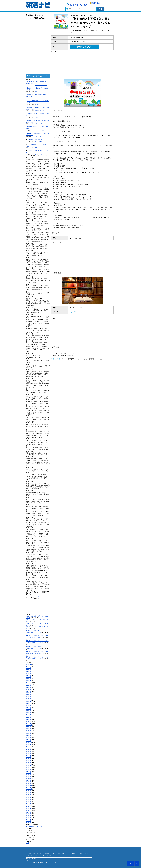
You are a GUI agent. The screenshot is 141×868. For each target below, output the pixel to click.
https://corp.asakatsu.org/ (32, 596)
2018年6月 (29, 775)
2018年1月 (29, 784)
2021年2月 (29, 718)
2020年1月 (29, 741)
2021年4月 (29, 714)
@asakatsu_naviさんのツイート (34, 827)
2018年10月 (29, 768)
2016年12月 (29, 807)
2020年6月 (29, 732)
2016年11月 (29, 809)
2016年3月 (29, 823)
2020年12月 (29, 721)
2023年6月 (29, 673)
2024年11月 (29, 664)
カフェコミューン (39, 124)
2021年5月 (29, 713)
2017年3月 (29, 801)
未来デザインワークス (39, 111)
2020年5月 (29, 734)
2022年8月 (29, 686)
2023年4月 (29, 675)
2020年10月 (29, 725)
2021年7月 (29, 709)
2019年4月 (29, 757)
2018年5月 (29, 777)
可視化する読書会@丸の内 (34, 140)
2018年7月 (29, 773)
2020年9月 (29, 727)
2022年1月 (29, 698)
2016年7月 (29, 816)
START (36, 117)
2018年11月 (29, 766)
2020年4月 (29, 736)
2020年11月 (29, 723)
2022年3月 (29, 695)
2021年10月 (29, 704)
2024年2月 (29, 672)
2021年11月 (29, 702)
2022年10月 (29, 682)
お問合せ (28, 860)
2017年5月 (29, 798)
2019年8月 (29, 750)
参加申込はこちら (84, 47)
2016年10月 (29, 810)
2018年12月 (29, 764)
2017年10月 (29, 789)
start (36, 148)
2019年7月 (29, 752)
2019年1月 (29, 762)
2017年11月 (29, 787)
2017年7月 (29, 794)
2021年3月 (29, 716)
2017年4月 (29, 800)
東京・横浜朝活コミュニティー (41, 98)
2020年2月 (29, 739)
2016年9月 (29, 812)
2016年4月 (29, 821)
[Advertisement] (38, 47)
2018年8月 (29, 771)
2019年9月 (29, 748)
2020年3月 (29, 737)
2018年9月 (29, 769)
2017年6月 (29, 796)
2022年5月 (29, 691)
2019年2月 (29, 760)
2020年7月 (29, 730)
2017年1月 (29, 805)
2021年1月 (29, 720)
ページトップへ (133, 863)
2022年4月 (29, 693)
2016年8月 (29, 814)
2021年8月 (29, 707)
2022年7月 (29, 688)
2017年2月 (29, 803)
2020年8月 (29, 728)
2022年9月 (29, 684)
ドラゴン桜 (37, 91)
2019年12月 (29, 743)
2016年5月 (29, 819)
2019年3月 (29, 759)
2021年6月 (29, 711)
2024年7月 (29, 668)
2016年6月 (29, 817)
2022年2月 (29, 696)
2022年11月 (29, 680)
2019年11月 (29, 745)
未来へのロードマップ (39, 130)
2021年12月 (29, 700)
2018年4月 (29, 778)
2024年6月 (29, 670)
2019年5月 (29, 755)
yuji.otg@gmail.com (76, 312)
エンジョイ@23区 (39, 141)
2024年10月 (29, 666)
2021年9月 (29, 705)
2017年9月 (29, 791)
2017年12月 (29, 785)
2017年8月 (29, 793)
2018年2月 (29, 782)
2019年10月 (29, 746)
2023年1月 (29, 679)
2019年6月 (29, 753)
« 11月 (27, 843)
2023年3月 (29, 677)
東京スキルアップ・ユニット (41, 85)
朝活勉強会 (37, 104)
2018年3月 (29, 780)
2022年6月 (29, 689)
